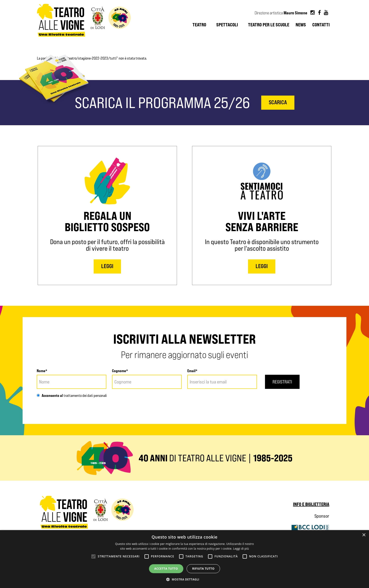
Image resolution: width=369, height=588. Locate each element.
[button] (184, 580)
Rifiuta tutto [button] (203, 569)
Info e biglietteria (311, 504)
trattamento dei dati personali (85, 396)
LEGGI (107, 266)
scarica (278, 102)
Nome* (42, 371)
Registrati (282, 382)
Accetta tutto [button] (166, 569)
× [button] (364, 535)
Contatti (321, 25)
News (301, 25)
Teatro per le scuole (269, 25)
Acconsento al (50, 395)
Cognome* (120, 371)
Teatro (199, 25)
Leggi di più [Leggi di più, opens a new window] (241, 549)
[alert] (184, 559)
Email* (192, 371)
